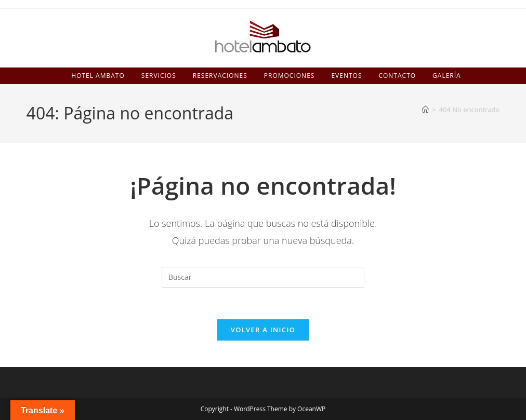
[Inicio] (425, 110)
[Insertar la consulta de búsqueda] (263, 277)
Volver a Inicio (263, 330)
